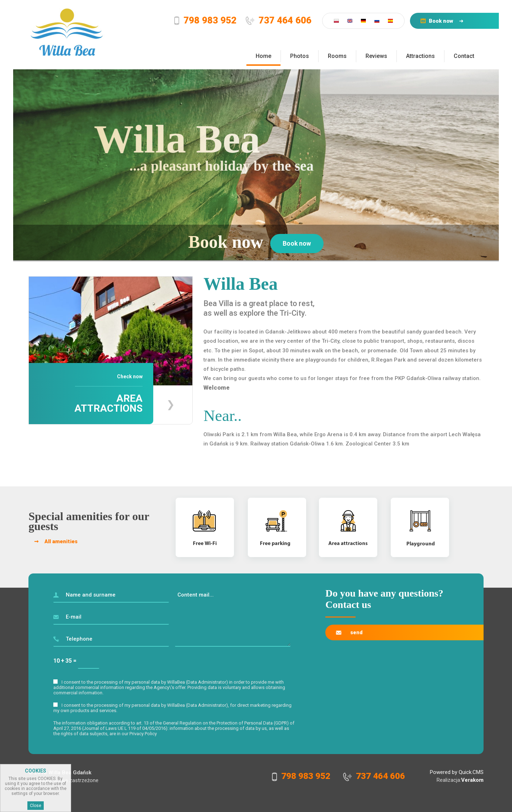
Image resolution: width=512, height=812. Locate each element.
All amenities (61, 540)
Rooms (337, 56)
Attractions (420, 56)
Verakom (472, 779)
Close (36, 807)
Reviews (376, 56)
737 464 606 (279, 20)
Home (263, 56)
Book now (437, 21)
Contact (464, 56)
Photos (300, 56)
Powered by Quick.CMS (457, 771)
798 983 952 (201, 20)
